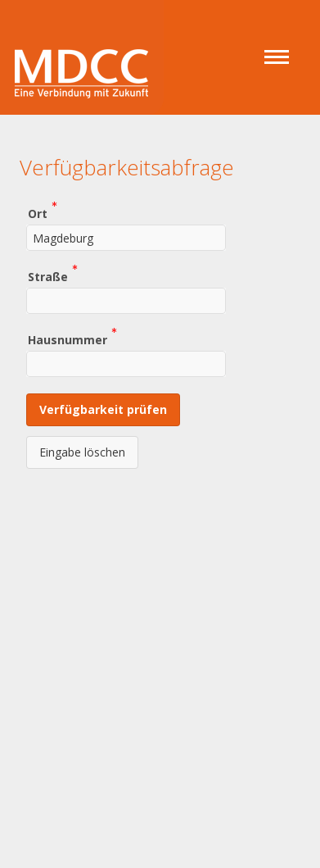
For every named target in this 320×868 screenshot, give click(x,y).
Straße (48, 276)
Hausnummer (68, 339)
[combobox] (126, 238)
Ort (38, 213)
